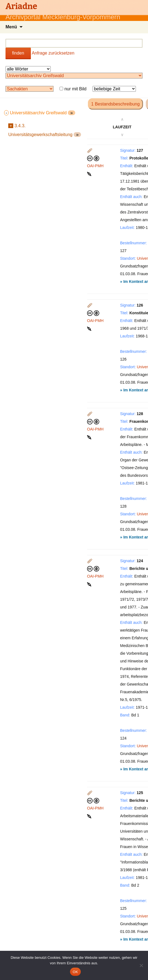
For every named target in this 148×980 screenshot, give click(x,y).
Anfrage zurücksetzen (53, 53)
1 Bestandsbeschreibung (115, 104)
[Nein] (141, 965)
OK (75, 972)
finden (18, 53)
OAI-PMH (95, 166)
